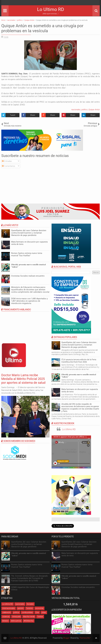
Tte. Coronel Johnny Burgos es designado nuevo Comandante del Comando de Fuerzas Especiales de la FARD (30, 578)
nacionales (76, 110)
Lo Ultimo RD (51, 9)
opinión (21, 608)
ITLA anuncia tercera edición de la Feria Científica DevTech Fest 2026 (79, 361)
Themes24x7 (85, 638)
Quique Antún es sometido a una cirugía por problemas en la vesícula (42, 28)
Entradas (7, 161)
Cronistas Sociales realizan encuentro (28, 276)
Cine (37, 612)
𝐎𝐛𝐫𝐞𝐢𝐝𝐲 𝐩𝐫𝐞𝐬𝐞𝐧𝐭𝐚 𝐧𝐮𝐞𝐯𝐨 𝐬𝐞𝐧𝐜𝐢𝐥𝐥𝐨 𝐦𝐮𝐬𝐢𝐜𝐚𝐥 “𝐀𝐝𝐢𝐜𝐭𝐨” (79, 376)
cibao (44, 612)
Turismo (29, 608)
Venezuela (16, 617)
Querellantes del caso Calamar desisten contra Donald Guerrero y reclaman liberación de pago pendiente (79, 345)
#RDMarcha (29, 621)
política (16, 612)
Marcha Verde (29, 617)
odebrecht (7, 612)
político (84, 110)
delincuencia (16, 621)
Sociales (30, 604)
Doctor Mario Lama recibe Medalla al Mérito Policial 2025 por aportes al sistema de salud (23, 379)
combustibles (27, 612)
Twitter (40, 617)
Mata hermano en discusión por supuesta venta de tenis (80, 390)
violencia (6, 617)
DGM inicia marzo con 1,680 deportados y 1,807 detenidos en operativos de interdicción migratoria (29, 301)
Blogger (66, 638)
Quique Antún (94, 110)
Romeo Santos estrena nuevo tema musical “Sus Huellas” (27, 254)
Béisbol (5, 621)
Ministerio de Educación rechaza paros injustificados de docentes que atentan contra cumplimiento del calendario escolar (30, 290)
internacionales (9, 608)
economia (39, 608)
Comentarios (9, 166)
